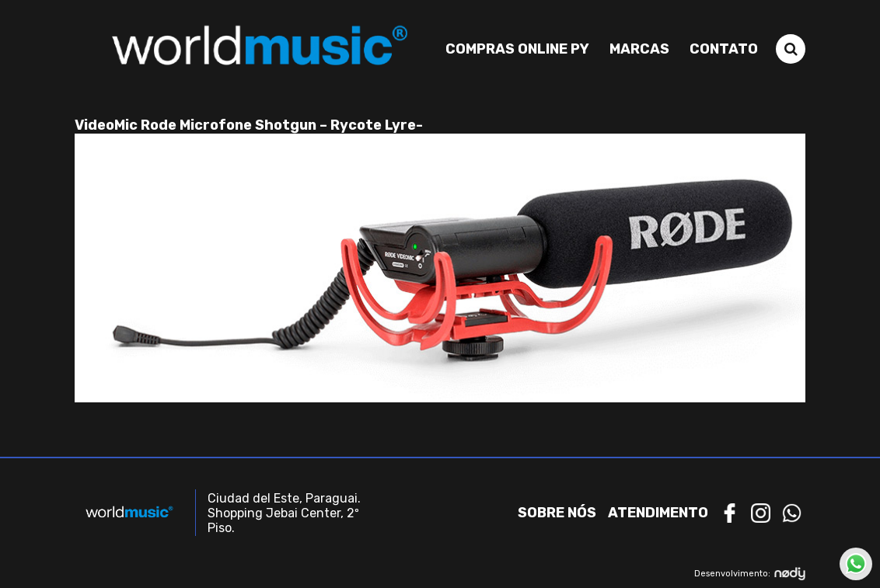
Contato (724, 49)
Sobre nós (557, 513)
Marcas (639, 49)
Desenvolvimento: (750, 574)
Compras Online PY (517, 49)
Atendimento (658, 513)
